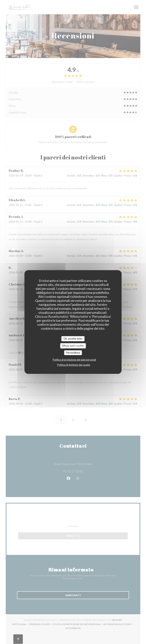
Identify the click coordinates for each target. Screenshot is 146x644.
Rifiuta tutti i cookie (73, 346)
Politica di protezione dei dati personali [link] (74, 360)
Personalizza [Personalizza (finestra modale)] (73, 353)
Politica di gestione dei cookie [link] (74, 365)
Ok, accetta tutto (73, 339)
